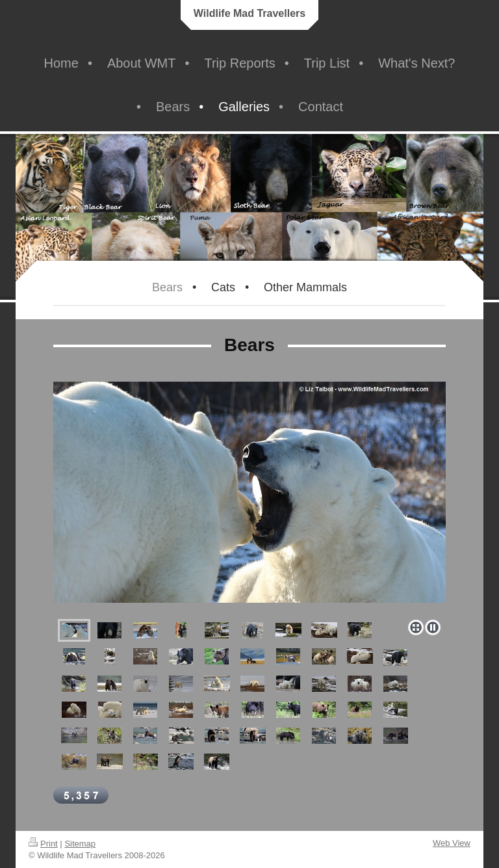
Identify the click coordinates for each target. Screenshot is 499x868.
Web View (452, 843)
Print (43, 844)
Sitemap (80, 844)
